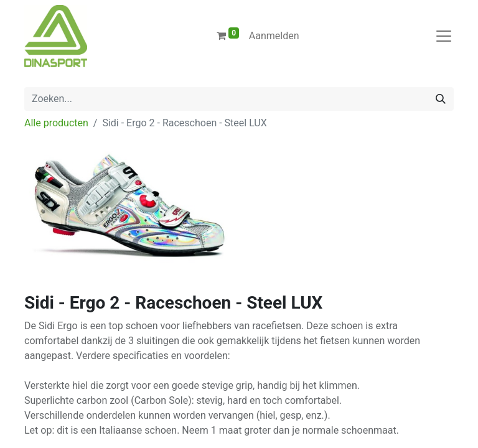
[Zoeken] (441, 99)
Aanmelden (274, 36)
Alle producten (56, 123)
